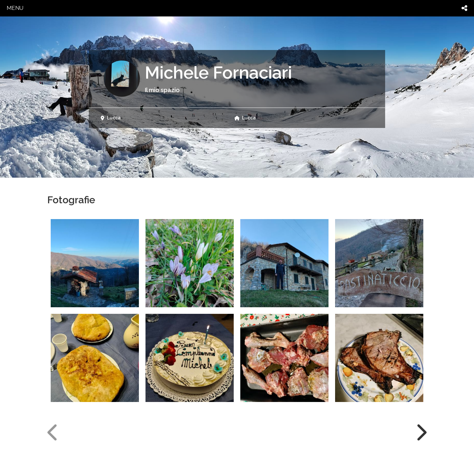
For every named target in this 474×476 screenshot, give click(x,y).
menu (15, 8)
